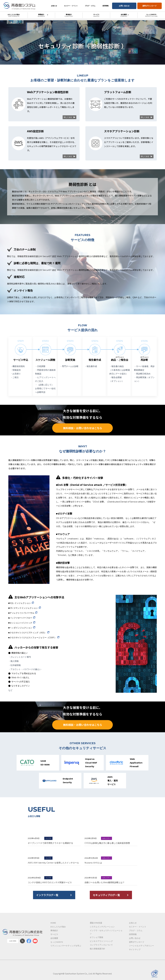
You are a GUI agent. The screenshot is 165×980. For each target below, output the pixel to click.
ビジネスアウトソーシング (101, 944)
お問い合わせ (124, 6)
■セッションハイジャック (20, 623)
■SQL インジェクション (20, 604)
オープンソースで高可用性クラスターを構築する (50, 845)
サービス (96, 15)
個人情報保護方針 (97, 951)
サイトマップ (135, 952)
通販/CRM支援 (96, 926)
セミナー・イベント (71, 6)
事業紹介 (41, 15)
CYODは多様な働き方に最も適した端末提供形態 (107, 845)
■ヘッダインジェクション (20, 628)
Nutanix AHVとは (93, 865)
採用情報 (106, 6)
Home (53, 926)
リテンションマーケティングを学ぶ (66, 948)
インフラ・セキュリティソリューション (106, 935)
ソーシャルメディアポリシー (141, 948)
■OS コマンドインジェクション (23, 609)
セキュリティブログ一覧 (107, 898)
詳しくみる (68, 117)
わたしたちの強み (14, 15)
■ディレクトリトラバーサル (21, 613)
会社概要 (124, 15)
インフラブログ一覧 (47, 898)
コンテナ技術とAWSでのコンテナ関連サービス (50, 885)
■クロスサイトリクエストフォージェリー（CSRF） (32, 638)
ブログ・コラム (90, 6)
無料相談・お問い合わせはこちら (82, 428)
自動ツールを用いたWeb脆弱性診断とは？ (105, 885)
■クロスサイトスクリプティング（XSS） (27, 633)
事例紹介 (69, 15)
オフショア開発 (96, 940)
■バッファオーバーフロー (20, 618)
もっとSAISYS (151, 15)
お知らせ (54, 6)
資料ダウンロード (150, 6)
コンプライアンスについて (101, 948)
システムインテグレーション (102, 929)
